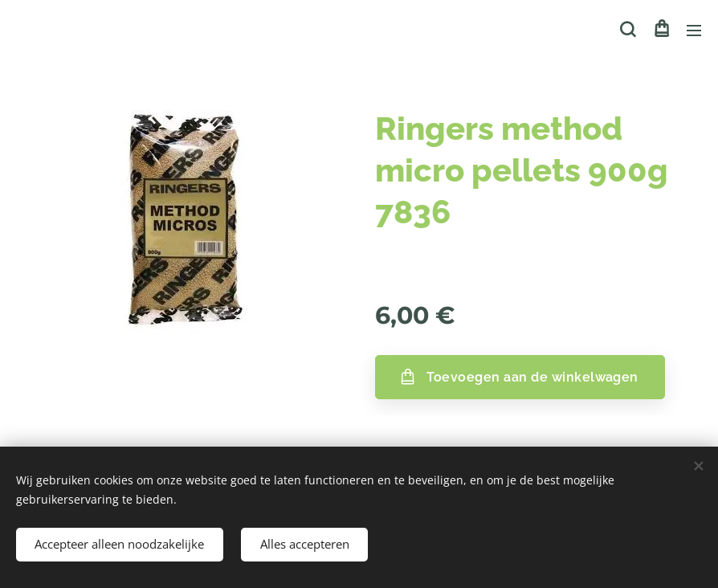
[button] (628, 30)
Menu (694, 31)
